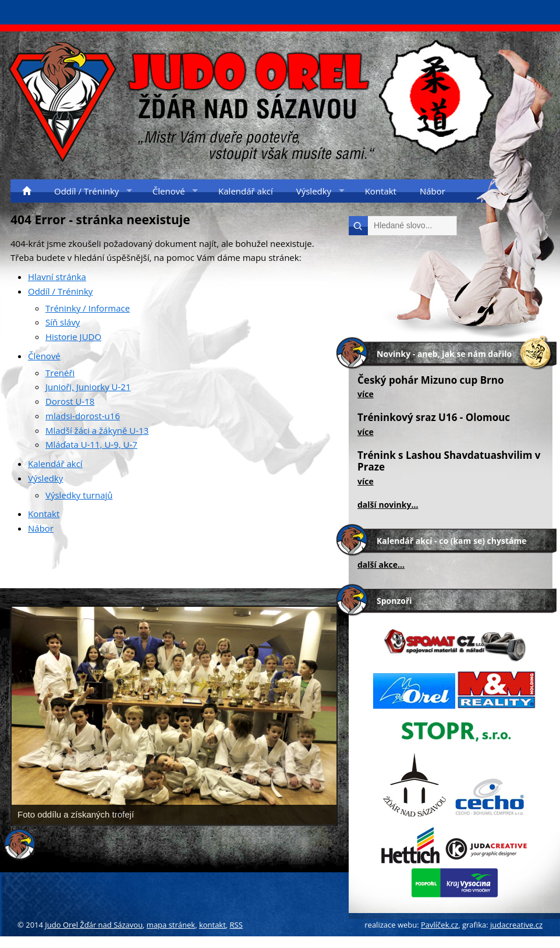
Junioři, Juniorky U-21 (88, 387)
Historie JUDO (73, 337)
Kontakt (44, 514)
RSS (236, 925)
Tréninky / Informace (88, 308)
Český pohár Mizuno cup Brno (431, 380)
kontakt (212, 925)
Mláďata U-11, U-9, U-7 (91, 444)
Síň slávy (63, 322)
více (366, 394)
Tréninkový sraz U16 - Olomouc (434, 417)
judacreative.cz (516, 925)
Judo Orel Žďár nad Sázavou (94, 925)
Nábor (41, 528)
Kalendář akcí (55, 464)
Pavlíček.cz (440, 925)
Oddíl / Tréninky (60, 291)
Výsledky (45, 478)
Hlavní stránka (57, 277)
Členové (44, 356)
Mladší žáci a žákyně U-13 (97, 430)
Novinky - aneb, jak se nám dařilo (444, 354)
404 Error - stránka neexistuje (100, 220)
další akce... (381, 565)
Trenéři (60, 373)
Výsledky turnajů (79, 495)
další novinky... (388, 505)
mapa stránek (171, 925)
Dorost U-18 (70, 401)
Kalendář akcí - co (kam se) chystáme (451, 541)
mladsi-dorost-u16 (83, 416)
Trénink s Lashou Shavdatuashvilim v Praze (449, 461)
